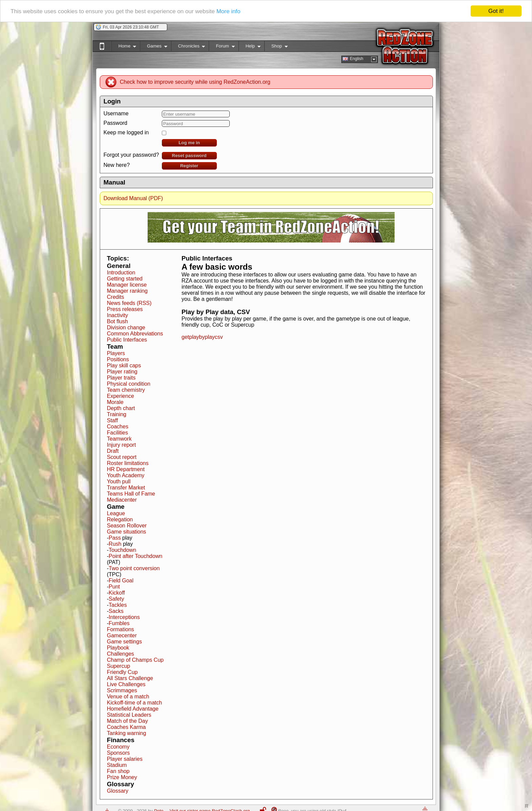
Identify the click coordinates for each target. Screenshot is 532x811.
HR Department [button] (126, 469)
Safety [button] (116, 599)
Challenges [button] (120, 654)
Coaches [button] (118, 427)
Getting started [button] (125, 279)
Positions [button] (118, 359)
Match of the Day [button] (127, 721)
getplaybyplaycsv (202, 337)
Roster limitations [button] (128, 463)
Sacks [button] (116, 611)
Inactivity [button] (117, 315)
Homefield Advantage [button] (133, 709)
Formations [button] (120, 629)
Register (189, 166)
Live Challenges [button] (126, 684)
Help (250, 47)
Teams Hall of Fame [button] (131, 494)
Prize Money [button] (122, 777)
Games (154, 47)
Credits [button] (116, 297)
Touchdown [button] (122, 550)
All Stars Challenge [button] (130, 678)
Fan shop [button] (118, 771)
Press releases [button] (125, 309)
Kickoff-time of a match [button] (134, 703)
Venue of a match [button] (128, 697)
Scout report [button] (122, 457)
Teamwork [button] (119, 439)
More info (229, 11)
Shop (276, 47)
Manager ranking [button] (127, 291)
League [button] (116, 513)
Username (116, 113)
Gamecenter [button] (122, 635)
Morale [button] (115, 402)
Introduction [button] (121, 273)
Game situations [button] (127, 532)
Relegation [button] (120, 519)
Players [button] (116, 353)
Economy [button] (118, 747)
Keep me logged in (126, 132)
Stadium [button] (117, 765)
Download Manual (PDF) (133, 198)
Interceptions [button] (124, 617)
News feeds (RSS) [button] (129, 303)
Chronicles (188, 47)
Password (115, 123)
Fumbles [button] (119, 623)
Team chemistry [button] (126, 390)
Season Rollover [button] (127, 526)
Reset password (189, 156)
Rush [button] (115, 544)
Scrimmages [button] (122, 690)
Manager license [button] (127, 285)
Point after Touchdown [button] (135, 556)
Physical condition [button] (129, 384)
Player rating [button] (122, 372)
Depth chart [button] (121, 408)
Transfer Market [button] (126, 488)
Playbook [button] (118, 648)
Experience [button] (120, 396)
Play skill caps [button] (124, 365)
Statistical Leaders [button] (129, 715)
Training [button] (117, 414)
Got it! (496, 11)
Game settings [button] (124, 642)
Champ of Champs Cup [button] (135, 660)
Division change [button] (126, 327)
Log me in (189, 143)
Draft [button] (113, 451)
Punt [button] (114, 587)
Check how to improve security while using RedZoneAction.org (195, 82)
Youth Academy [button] (126, 475)
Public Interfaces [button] (127, 340)
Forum (222, 47)
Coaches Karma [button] (126, 727)
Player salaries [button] (125, 759)
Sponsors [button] (118, 753)
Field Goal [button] (121, 581)
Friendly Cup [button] (122, 672)
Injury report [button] (121, 445)
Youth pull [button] (119, 481)
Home (124, 47)
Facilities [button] (117, 433)
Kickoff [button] (117, 593)
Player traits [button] (121, 378)
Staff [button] (112, 420)
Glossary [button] (118, 791)
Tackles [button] (118, 605)
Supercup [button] (119, 666)
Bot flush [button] (117, 321)
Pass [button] (115, 538)
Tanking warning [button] (127, 733)
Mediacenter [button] (122, 500)
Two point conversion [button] (134, 568)
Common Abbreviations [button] (135, 334)
